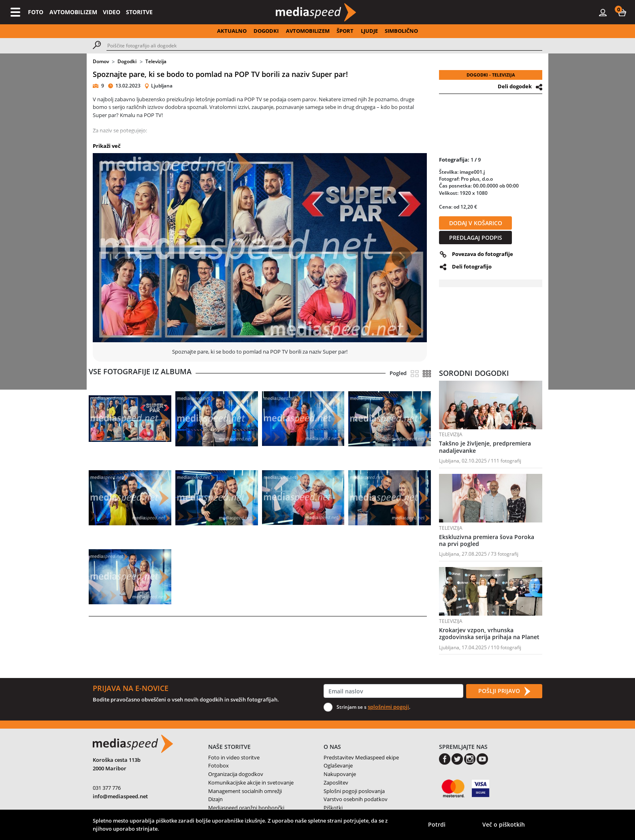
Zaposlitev (336, 782)
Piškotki (333, 808)
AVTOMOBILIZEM (73, 12)
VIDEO (112, 12)
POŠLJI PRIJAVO (504, 691)
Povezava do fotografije (483, 254)
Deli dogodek (515, 86)
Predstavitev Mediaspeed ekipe (361, 757)
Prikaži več (107, 146)
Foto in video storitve (234, 757)
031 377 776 (107, 788)
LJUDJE (369, 31)
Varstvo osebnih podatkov (356, 799)
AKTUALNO (232, 31)
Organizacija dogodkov (236, 774)
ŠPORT (345, 31)
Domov (101, 61)
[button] (622, 12)
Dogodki (127, 61)
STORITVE (139, 12)
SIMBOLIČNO (401, 31)
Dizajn (215, 799)
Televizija (156, 61)
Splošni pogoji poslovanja (354, 791)
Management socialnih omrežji (245, 791)
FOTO (36, 12)
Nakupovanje (340, 774)
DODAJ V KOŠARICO (476, 223)
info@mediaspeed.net (120, 796)
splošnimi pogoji (388, 707)
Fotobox (218, 765)
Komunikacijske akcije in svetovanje (251, 782)
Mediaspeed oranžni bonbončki (246, 808)
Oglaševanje (338, 765)
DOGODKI (266, 31)
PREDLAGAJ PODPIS (476, 238)
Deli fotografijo (472, 266)
